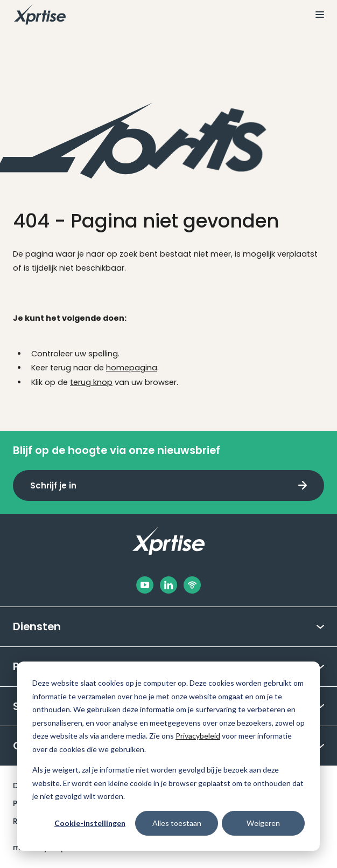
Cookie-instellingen (90, 823)
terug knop (91, 382)
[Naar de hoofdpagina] (40, 15)
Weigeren (263, 823)
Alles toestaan (177, 823)
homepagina (132, 368)
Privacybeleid (198, 736)
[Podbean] (192, 585)
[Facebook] (145, 585)
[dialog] (169, 756)
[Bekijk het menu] (315, 15)
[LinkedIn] (169, 585)
